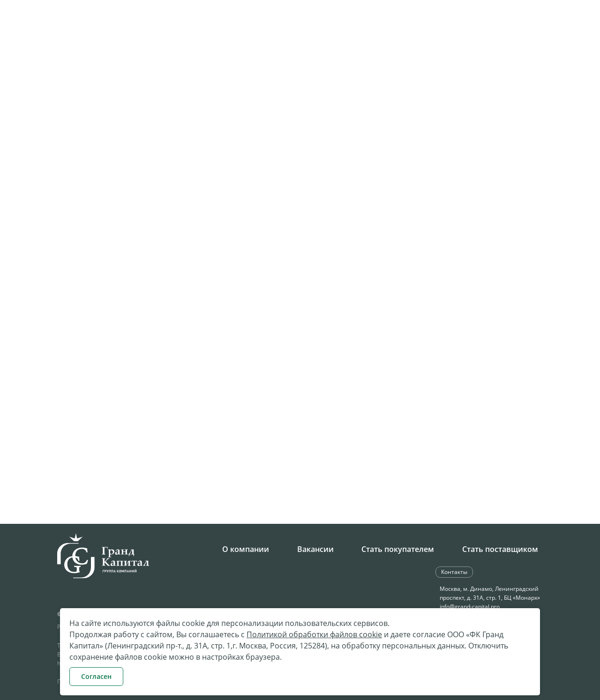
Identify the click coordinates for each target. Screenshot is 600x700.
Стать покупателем (398, 549)
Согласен (96, 676)
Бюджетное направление (427, 54)
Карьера (266, 54)
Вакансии (315, 549)
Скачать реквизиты (200, 462)
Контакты (555, 54)
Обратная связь (476, 24)
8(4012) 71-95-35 (93, 445)
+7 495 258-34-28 (229, 25)
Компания (222, 54)
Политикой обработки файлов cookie (314, 634)
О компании (246, 549)
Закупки (307, 54)
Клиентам (508, 54)
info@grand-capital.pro (470, 607)
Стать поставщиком (500, 549)
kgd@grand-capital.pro (105, 462)
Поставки (349, 54)
